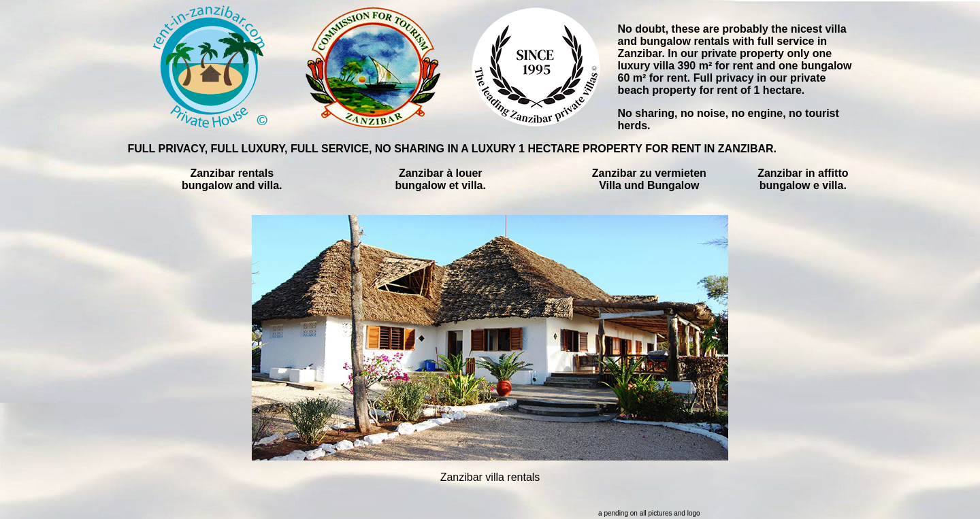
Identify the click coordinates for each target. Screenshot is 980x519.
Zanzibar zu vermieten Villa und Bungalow (649, 179)
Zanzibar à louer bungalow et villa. (441, 179)
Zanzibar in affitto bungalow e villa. (803, 179)
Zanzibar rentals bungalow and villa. (232, 179)
